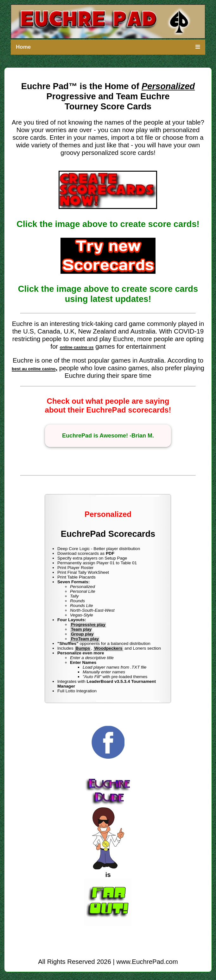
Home (23, 47)
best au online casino (34, 369)
